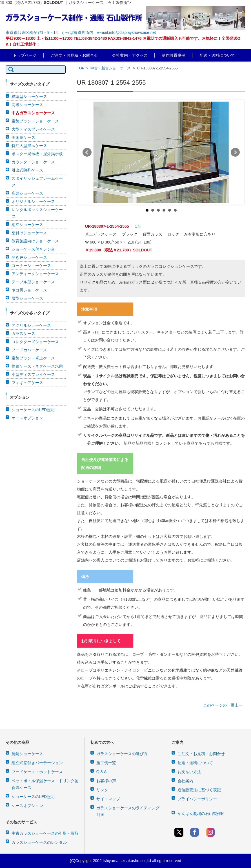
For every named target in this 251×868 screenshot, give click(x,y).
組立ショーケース (27, 225)
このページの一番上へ (223, 705)
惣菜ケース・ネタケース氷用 (37, 366)
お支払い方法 (189, 772)
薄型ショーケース (27, 298)
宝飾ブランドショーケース (35, 121)
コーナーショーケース (31, 266)
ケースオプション (27, 418)
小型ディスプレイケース (33, 374)
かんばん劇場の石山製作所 (201, 814)
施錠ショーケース (27, 754)
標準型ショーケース (29, 97)
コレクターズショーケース (35, 342)
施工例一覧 (106, 763)
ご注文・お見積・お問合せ (74, 55)
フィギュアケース (27, 383)
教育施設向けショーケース (35, 241)
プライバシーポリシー (197, 799)
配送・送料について (217, 55)
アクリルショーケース (31, 325)
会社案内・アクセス (130, 55)
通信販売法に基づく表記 (199, 790)
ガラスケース (23, 334)
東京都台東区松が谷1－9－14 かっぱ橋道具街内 (49, 32)
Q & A (102, 772)
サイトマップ (108, 799)
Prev (87, 152)
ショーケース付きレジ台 (33, 249)
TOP (81, 68)
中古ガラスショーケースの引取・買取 (45, 833)
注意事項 (89, 309)
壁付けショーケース (29, 233)
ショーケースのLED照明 (33, 410)
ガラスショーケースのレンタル (39, 842)
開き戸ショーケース (29, 257)
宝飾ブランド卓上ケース (33, 358)
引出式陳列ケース (27, 170)
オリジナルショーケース (33, 201)
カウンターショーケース (33, 162)
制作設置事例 (174, 55)
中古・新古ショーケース (111, 68)
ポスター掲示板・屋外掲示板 (37, 154)
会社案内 (185, 781)
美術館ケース (23, 137)
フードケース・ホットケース (37, 772)
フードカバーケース (29, 350)
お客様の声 (106, 781)
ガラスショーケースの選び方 (122, 754)
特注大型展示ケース (29, 146)
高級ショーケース (27, 105)
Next (235, 152)
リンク (102, 790)
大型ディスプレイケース (33, 129)
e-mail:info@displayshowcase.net (126, 32)
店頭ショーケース (27, 193)
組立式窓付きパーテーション (37, 763)
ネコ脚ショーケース (29, 290)
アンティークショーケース (35, 274)
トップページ (25, 55)
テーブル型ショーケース (33, 282)
